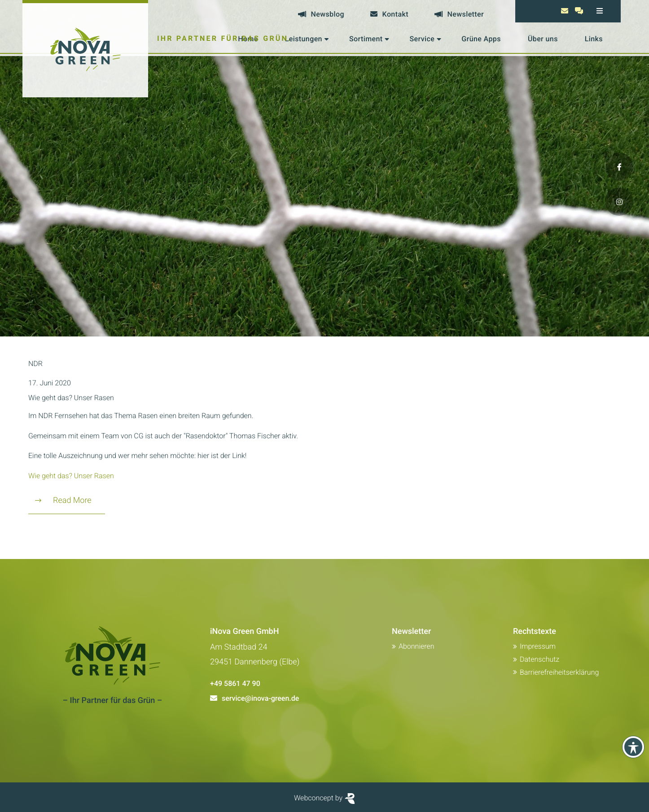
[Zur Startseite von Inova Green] (85, 49)
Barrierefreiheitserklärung (559, 672)
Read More (63, 501)
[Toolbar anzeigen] (633, 747)
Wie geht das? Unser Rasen (71, 398)
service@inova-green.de (260, 698)
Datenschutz (539, 659)
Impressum (538, 646)
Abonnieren (417, 646)
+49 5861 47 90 (235, 683)
